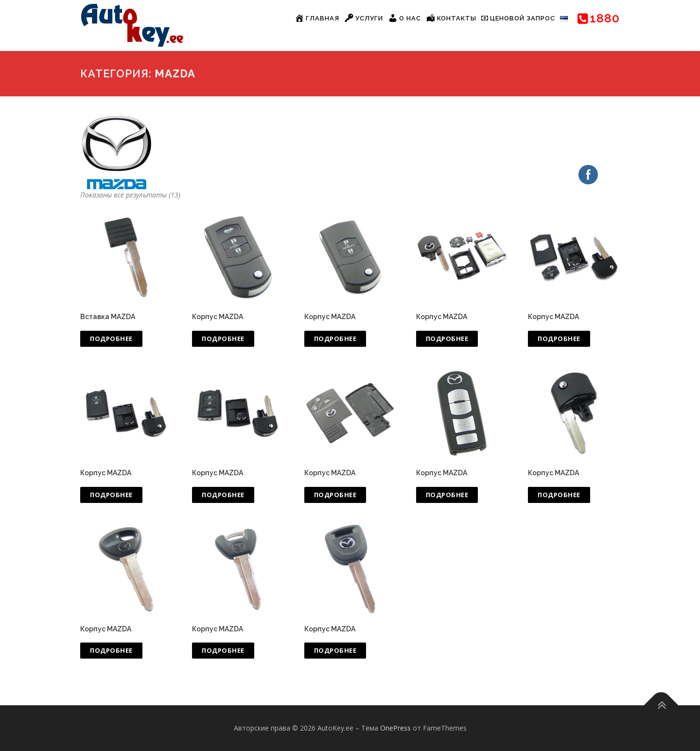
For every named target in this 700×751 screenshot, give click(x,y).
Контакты (451, 18)
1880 (599, 18)
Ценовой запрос (518, 18)
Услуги (364, 18)
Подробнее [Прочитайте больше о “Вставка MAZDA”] (111, 339)
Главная (317, 18)
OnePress (395, 728)
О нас (404, 18)
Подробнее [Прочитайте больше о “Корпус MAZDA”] (223, 339)
